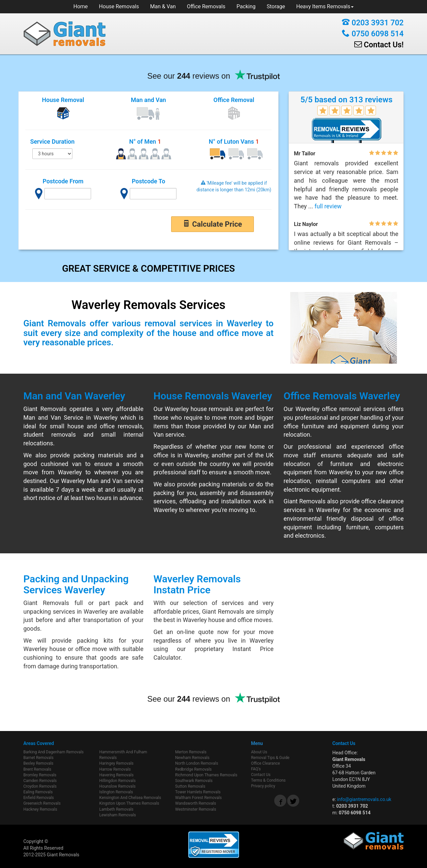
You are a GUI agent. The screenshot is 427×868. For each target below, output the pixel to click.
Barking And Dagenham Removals (54, 752)
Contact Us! (379, 45)
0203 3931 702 (373, 23)
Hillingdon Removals (118, 781)
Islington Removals (116, 792)
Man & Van (163, 6)
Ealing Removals (38, 792)
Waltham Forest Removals (198, 798)
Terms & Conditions (269, 780)
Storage (276, 6)
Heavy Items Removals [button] (325, 6)
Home (81, 6)
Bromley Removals (40, 775)
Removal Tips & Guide (270, 758)
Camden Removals (40, 781)
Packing (246, 6)
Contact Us (261, 775)
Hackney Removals (40, 809)
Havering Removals (117, 775)
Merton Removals (191, 752)
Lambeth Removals (117, 809)
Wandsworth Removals (196, 803)
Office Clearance (266, 763)
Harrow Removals (115, 769)
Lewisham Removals (118, 815)
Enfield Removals (39, 798)
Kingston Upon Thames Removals (129, 803)
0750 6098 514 (373, 34)
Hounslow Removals (118, 786)
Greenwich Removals (42, 803)
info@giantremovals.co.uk (364, 799)
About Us (259, 752)
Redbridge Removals (193, 769)
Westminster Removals (196, 809)
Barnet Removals (38, 758)
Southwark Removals (194, 781)
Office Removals (206, 6)
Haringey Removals (117, 763)
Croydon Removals (40, 786)
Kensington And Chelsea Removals (130, 798)
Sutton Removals (190, 786)
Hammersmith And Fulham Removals (123, 755)
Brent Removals (37, 769)
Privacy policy (263, 786)
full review (328, 206)
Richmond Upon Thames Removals (206, 775)
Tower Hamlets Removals (198, 792)
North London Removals (197, 763)
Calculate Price (212, 224)
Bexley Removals (38, 763)
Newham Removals (192, 758)
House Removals (119, 6)
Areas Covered (39, 743)
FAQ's (256, 769)
